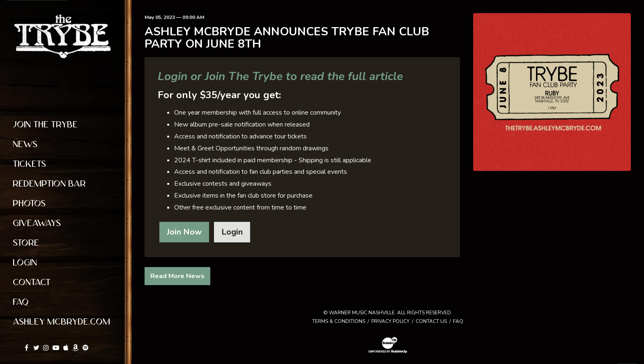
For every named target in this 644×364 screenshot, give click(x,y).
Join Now (184, 232)
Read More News (177, 276)
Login (232, 232)
